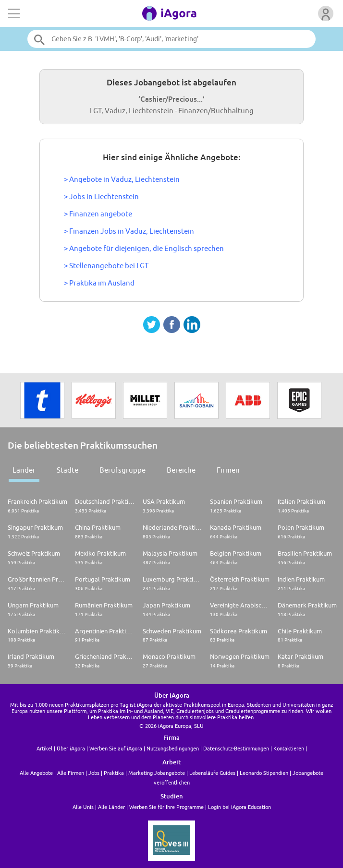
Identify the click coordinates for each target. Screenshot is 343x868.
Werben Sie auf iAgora (116, 748)
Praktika (114, 773)
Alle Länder (111, 807)
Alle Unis (83, 807)
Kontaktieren (289, 748)
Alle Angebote (36, 773)
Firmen (228, 470)
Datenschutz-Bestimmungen (236, 748)
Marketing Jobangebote (157, 773)
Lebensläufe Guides (212, 773)
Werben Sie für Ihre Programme (166, 807)
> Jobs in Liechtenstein (101, 196)
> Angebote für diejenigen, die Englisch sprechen (144, 248)
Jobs (94, 773)
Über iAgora (71, 748)
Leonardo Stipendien (264, 773)
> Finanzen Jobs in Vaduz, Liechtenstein (129, 231)
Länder (24, 470)
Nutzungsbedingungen (173, 748)
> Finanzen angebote (98, 214)
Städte (67, 470)
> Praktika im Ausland (99, 283)
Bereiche (181, 470)
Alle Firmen (71, 773)
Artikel (44, 748)
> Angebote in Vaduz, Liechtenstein (122, 179)
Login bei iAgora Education (239, 807)
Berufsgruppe (122, 470)
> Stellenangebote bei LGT (106, 266)
